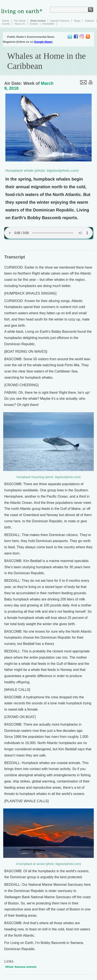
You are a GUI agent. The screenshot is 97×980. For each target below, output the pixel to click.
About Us (20, 24)
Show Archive (38, 21)
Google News (43, 42)
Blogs (77, 21)
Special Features (60, 21)
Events (6, 24)
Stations (89, 21)
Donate (34, 24)
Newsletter (48, 24)
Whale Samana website (21, 967)
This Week (19, 21)
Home (6, 21)
